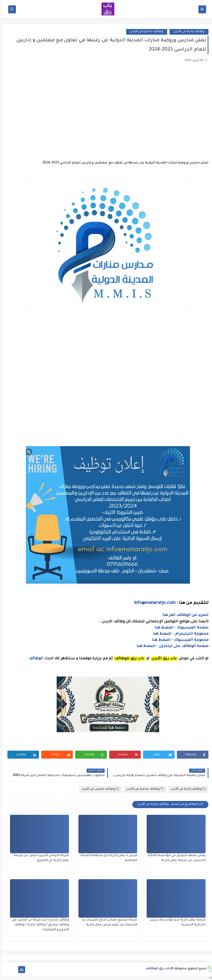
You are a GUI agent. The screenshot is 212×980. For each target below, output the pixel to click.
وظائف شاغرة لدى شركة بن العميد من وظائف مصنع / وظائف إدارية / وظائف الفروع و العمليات (39, 925)
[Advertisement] (106, 109)
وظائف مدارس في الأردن (99, 789)
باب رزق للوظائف (156, 969)
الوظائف (34, 659)
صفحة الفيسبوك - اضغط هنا (180, 628)
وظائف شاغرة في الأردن (145, 32)
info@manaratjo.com (153, 603)
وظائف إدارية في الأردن (187, 32)
